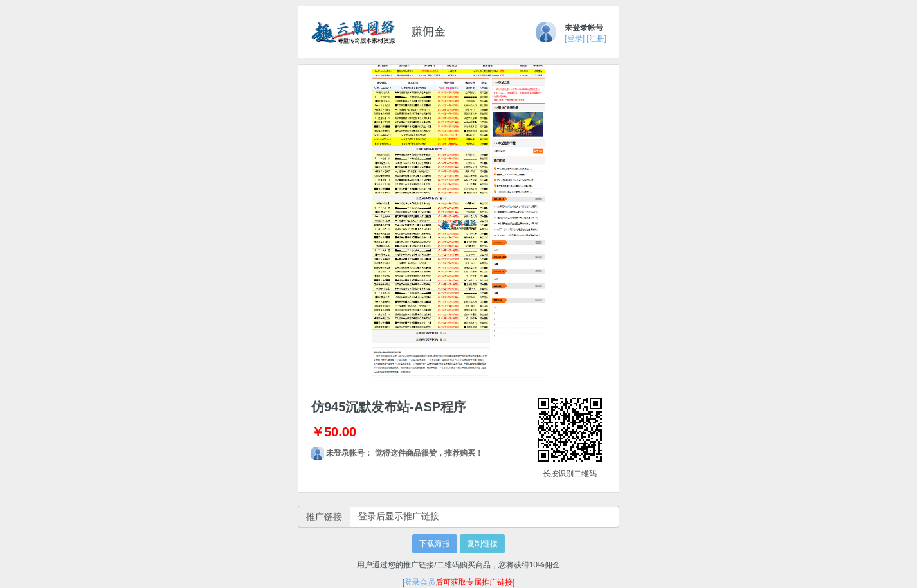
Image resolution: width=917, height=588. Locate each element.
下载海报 (435, 544)
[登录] (575, 39)
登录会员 (420, 582)
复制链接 (482, 544)
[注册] (596, 39)
